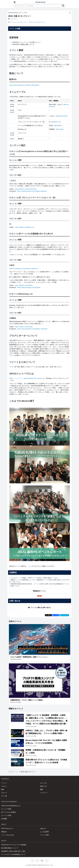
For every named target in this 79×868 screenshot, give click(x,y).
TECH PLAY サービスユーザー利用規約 (14, 845)
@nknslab (60, 129)
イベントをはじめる (8, 835)
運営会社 (4, 832)
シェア (56, 615)
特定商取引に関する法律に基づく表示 (13, 851)
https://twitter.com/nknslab (24, 327)
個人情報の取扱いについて (10, 848)
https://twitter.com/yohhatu (24, 285)
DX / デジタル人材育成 (8, 812)
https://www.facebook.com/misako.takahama (32, 191)
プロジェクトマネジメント (37, 22)
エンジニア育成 (6, 815)
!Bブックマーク (64, 615)
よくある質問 (44, 832)
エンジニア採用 (6, 809)
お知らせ (43, 828)
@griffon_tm (56, 122)
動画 (3, 789)
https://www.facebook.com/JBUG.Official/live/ (24, 85)
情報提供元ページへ (39, 591)
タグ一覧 (4, 796)
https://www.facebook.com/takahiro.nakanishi (32, 329)
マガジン (4, 786)
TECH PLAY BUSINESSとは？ (11, 806)
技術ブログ (44, 786)
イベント (16, 772)
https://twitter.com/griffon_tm (25, 227)
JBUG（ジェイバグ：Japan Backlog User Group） (26, 378)
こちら (30, 566)
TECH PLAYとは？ (7, 828)
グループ (4, 793)
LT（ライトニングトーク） (19, 22)
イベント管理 (44, 835)
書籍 (42, 789)
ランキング (44, 793)
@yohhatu (58, 125)
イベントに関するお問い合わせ (39, 608)
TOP (10, 772)
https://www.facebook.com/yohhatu (29, 287)
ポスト (48, 615)
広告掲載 (4, 819)
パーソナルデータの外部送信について (13, 854)
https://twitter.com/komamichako (26, 189)
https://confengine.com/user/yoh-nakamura (24, 269)
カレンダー (44, 783)
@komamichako (62, 116)
